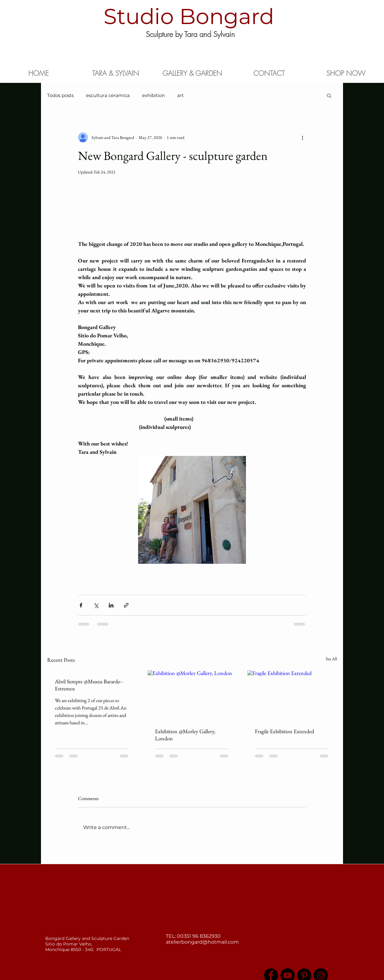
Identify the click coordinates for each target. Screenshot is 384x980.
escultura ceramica (108, 95)
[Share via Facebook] (81, 605)
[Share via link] (126, 605)
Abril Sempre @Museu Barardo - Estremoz (89, 685)
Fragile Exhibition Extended (284, 731)
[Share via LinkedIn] (111, 605)
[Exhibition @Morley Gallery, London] (192, 695)
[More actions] (302, 137)
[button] (329, 95)
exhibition (153, 95)
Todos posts (60, 95)
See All (331, 659)
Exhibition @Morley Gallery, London (185, 735)
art (180, 95)
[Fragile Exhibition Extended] (292, 695)
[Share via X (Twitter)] (96, 605)
